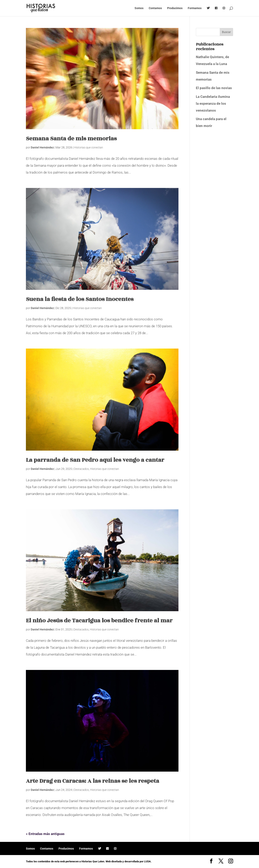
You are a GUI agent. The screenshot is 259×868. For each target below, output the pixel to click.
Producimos (175, 8)
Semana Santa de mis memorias (71, 139)
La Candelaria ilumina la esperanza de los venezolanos (213, 103)
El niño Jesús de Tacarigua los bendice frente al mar (99, 621)
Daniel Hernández (42, 147)
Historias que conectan (89, 147)
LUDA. (148, 861)
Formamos (195, 8)
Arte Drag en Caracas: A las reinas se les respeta (93, 781)
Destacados (81, 469)
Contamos (155, 8)
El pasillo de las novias (214, 88)
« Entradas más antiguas (45, 834)
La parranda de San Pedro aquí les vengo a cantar (95, 460)
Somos (139, 8)
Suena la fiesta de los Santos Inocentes (80, 299)
